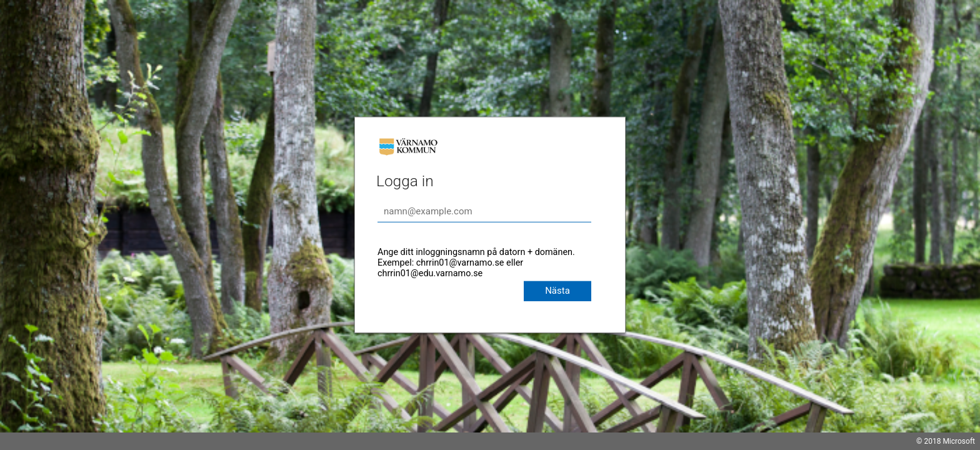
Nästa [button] (557, 291)
